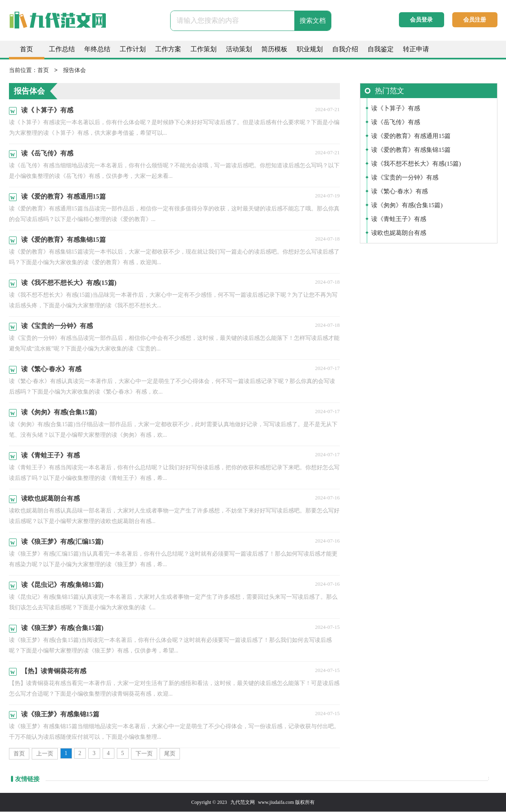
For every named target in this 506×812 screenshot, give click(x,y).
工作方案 (168, 49)
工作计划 (133, 49)
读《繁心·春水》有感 (400, 192)
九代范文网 (243, 803)
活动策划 (239, 49)
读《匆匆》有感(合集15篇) (407, 206)
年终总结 (97, 49)
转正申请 (416, 49)
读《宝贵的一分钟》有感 (405, 178)
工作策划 (204, 49)
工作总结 (62, 49)
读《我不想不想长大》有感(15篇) (416, 164)
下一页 (144, 754)
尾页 (170, 754)
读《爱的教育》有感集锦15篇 (411, 150)
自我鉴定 (381, 49)
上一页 (45, 754)
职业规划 (310, 49)
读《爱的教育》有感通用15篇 (411, 136)
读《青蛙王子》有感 (399, 219)
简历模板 (274, 49)
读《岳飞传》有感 (396, 123)
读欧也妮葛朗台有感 (399, 233)
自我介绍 (345, 49)
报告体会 (74, 71)
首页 (26, 49)
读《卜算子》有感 (396, 109)
